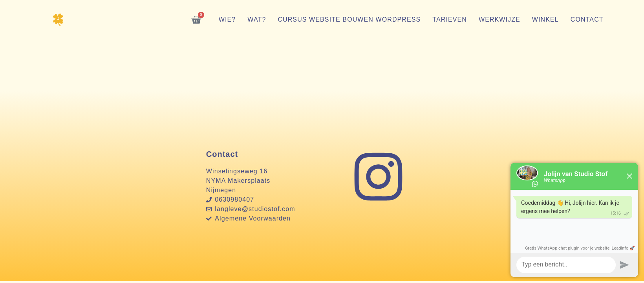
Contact (587, 19)
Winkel (545, 19)
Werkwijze (499, 19)
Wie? (227, 19)
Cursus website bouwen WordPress (349, 19)
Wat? (257, 19)
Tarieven (450, 19)
